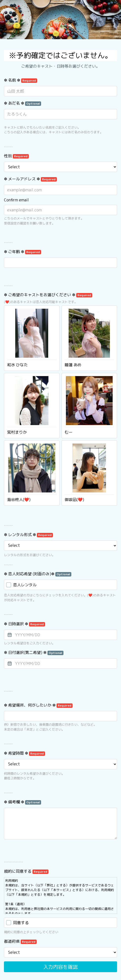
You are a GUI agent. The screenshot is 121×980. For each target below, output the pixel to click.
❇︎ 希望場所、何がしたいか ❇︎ (38, 705)
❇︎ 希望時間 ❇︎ (24, 753)
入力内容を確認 (60, 967)
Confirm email (16, 200)
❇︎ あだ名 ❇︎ (23, 103)
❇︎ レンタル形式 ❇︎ (28, 535)
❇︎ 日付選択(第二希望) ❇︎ (34, 652)
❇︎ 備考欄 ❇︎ (23, 802)
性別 (16, 156)
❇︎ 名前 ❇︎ (21, 80)
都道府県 (20, 941)
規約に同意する (26, 871)
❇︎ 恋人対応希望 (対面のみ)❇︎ (38, 574)
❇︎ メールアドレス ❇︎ (30, 179)
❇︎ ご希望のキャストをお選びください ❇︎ (48, 295)
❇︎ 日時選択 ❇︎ (24, 624)
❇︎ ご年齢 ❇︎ (23, 252)
